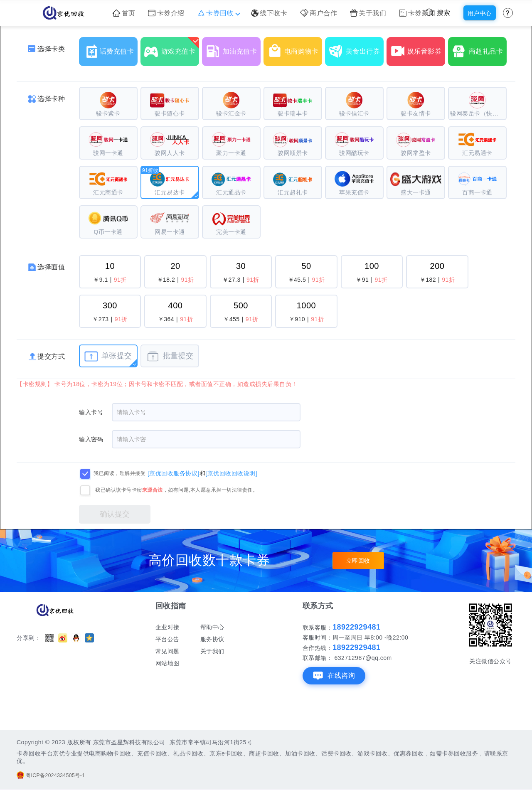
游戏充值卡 (172, 48)
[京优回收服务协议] (174, 473)
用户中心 (480, 13)
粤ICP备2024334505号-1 (51, 775)
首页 (124, 13)
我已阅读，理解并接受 (119, 473)
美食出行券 (356, 48)
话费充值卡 (110, 48)
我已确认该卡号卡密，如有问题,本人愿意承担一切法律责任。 (176, 490)
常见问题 (167, 651)
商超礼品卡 (479, 48)
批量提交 (170, 356)
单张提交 (108, 356)
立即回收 (358, 561)
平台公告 (167, 639)
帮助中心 (212, 627)
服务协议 (212, 639)
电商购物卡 (295, 48)
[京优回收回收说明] (231, 473)
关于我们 (368, 13)
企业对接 (167, 627)
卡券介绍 (166, 13)
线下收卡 (269, 13)
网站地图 (167, 663)
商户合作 (319, 13)
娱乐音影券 (418, 48)
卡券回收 (218, 13)
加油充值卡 (233, 48)
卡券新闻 (417, 13)
